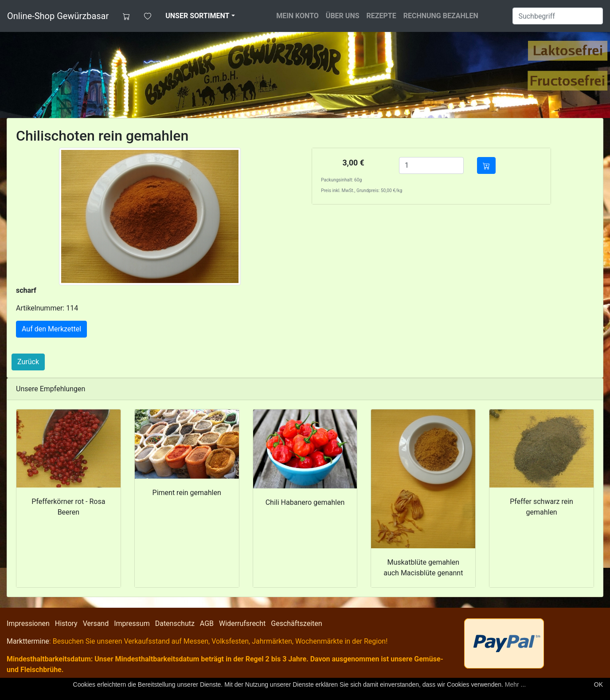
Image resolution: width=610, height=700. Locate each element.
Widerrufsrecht (242, 623)
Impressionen (28, 623)
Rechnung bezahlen (441, 16)
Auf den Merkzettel (51, 329)
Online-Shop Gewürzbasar (58, 16)
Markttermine (28, 641)
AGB (207, 623)
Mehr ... (515, 684)
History (66, 623)
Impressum (132, 623)
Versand (96, 623)
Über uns (343, 16)
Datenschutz (175, 623)
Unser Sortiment (197, 16)
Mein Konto (297, 16)
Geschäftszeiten (296, 623)
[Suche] (558, 16)
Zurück (28, 362)
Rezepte (381, 16)
